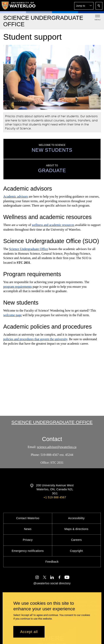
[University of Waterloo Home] (19, 6)
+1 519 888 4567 (55, 497)
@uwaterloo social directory (52, 583)
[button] (84, 6)
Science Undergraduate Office (29, 249)
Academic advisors (16, 196)
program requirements (18, 286)
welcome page (12, 315)
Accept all (29, 632)
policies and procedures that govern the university (35, 339)
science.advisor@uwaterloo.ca (57, 447)
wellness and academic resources (53, 225)
